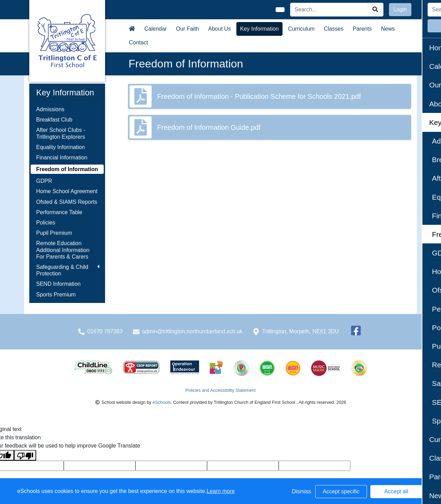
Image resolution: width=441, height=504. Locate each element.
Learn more (221, 491)
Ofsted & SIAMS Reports (67, 202)
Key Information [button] (259, 29)
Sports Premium (56, 295)
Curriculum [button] (301, 29)
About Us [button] (219, 29)
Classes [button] (334, 29)
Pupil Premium (54, 233)
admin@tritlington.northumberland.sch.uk (192, 331)
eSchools (162, 402)
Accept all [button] (396, 491)
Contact (138, 43)
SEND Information (58, 284)
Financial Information (62, 157)
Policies (46, 223)
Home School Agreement (67, 191)
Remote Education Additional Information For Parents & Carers (63, 250)
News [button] (388, 29)
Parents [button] (362, 29)
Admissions (50, 109)
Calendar (156, 29)
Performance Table (59, 212)
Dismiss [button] (301, 491)
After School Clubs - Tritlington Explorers (61, 133)
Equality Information (60, 147)
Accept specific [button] (341, 491)
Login (400, 9)
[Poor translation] (25, 455)
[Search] (329, 10)
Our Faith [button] (188, 29)
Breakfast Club (54, 120)
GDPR (44, 181)
